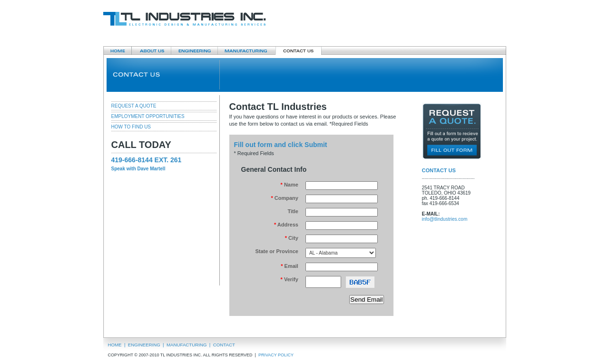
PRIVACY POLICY (276, 355)
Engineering (194, 50)
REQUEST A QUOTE (134, 106)
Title (293, 211)
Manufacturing (246, 50)
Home (117, 50)
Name (290, 185)
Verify (290, 279)
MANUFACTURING (187, 345)
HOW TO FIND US (131, 127)
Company (284, 198)
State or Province (276, 251)
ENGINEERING (144, 345)
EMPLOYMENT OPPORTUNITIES (148, 116)
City (292, 238)
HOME (115, 345)
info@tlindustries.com (445, 219)
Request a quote (452, 131)
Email (290, 266)
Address (286, 225)
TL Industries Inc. (185, 19)
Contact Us (298, 50)
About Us (151, 50)
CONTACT (224, 345)
